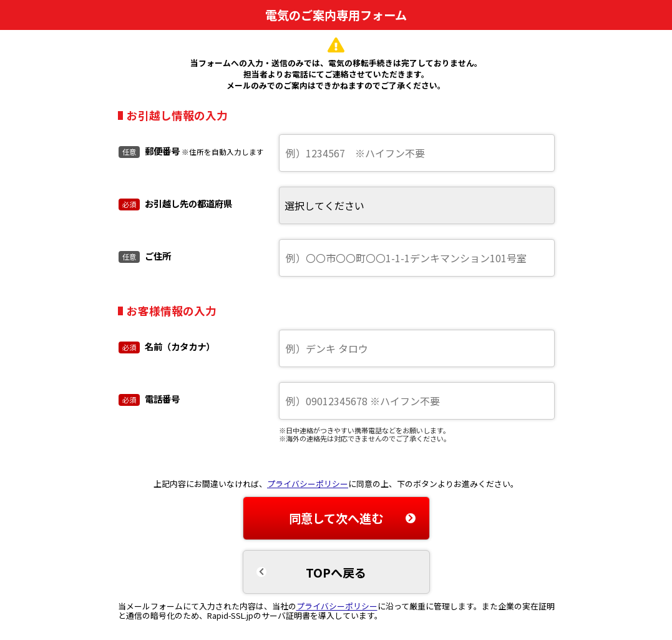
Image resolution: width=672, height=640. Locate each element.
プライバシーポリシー (308, 484)
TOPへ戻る (336, 573)
